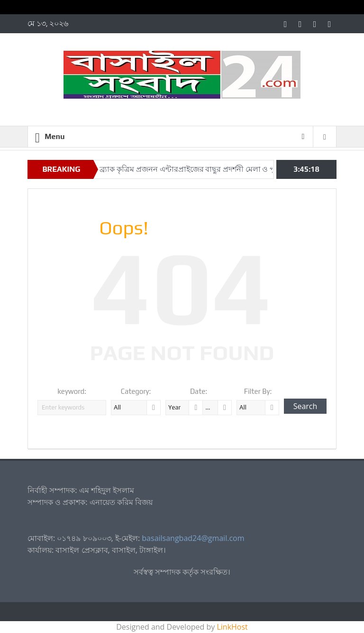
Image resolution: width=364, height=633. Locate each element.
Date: (199, 391)
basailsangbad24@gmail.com (193, 538)
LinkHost (232, 627)
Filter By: (258, 391)
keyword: (72, 391)
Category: (136, 391)
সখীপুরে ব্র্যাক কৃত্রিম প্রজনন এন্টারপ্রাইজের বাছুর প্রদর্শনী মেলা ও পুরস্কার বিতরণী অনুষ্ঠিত (212, 169)
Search (305, 406)
